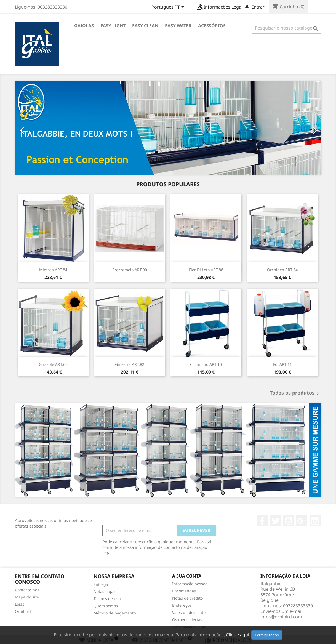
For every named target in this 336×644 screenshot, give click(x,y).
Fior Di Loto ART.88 (206, 270)
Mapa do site (27, 597)
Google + (302, 521)
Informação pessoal (190, 584)
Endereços (182, 605)
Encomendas (184, 591)
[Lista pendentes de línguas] (169, 7)
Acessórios (212, 26)
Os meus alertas (187, 620)
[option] (168, 128)
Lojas (20, 604)
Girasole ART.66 (53, 364)
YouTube (289, 521)
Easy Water (178, 26)
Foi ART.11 (282, 364)
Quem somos (106, 606)
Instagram (315, 521)
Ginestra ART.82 (130, 364)
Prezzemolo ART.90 (130, 270)
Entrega (101, 584)
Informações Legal (220, 7)
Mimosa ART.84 (53, 270)
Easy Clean (145, 26)
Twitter (275, 521)
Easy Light (113, 26)
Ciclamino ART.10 (206, 364)
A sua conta (187, 576)
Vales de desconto (189, 612)
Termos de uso (107, 599)
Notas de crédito (187, 598)
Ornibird (23, 611)
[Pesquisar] (286, 28)
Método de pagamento (115, 613)
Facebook (262, 521)
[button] (38, 128)
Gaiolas (84, 26)
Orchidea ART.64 (282, 270)
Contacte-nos (27, 590)
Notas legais (105, 591)
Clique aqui (238, 635)
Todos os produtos (295, 393)
